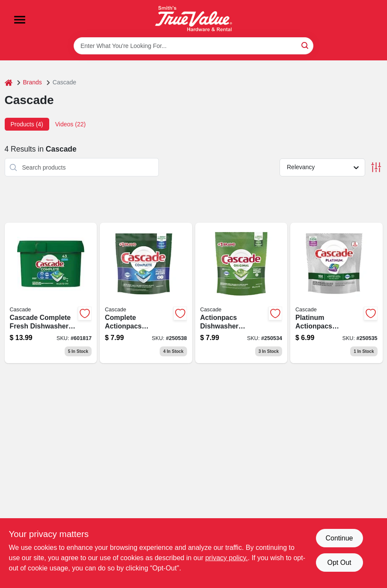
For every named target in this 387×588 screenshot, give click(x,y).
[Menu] (20, 20)
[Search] (305, 45)
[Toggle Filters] (376, 167)
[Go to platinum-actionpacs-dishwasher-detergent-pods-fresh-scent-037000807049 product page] (336, 293)
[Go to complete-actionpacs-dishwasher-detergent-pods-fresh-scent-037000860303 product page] (146, 293)
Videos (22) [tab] (70, 124)
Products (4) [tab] (27, 124)
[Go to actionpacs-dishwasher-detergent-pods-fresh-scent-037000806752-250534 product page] (241, 293)
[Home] (9, 82)
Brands (33, 82)
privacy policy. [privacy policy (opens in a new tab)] (226, 558)
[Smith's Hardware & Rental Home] (193, 19)
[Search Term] (193, 46)
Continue (339, 538)
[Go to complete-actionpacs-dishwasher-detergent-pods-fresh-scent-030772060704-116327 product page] (51, 293)
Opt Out (339, 563)
